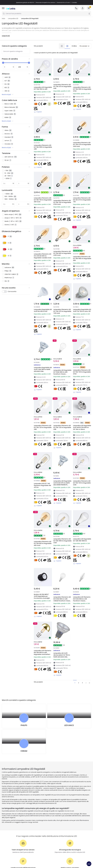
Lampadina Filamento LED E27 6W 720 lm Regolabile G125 (81, 442)
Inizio (4, 18)
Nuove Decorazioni (54, 830)
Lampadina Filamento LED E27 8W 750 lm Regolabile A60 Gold (42, 193)
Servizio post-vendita (79, 858)
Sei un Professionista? (9, 833)
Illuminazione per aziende (33, 835)
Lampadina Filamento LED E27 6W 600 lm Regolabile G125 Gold (61, 243)
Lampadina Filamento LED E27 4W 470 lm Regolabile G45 (62, 86)
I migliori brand (30, 825)
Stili (49, 835)
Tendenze (51, 825)
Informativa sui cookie (43, 858)
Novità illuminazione (31, 822)
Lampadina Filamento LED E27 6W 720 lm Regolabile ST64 (81, 343)
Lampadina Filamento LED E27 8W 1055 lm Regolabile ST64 (82, 89)
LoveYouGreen (52, 841)
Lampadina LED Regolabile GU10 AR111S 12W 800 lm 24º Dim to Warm (81, 394)
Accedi (4, 838)
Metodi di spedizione (9, 827)
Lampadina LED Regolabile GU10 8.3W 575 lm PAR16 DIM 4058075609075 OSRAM (62, 444)
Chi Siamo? (6, 822)
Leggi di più (6, 36)
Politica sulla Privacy (26, 858)
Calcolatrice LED (30, 830)
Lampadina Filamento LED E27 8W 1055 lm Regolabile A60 (81, 243)
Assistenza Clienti (8, 825)
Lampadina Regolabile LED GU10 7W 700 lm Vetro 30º (81, 293)
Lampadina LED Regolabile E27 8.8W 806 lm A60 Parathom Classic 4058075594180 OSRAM (62, 345)
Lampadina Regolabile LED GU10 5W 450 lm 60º (43, 292)
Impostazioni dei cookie (61, 858)
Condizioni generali (11, 858)
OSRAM (24, 692)
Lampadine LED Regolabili (30, 18)
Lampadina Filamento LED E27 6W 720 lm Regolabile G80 (42, 393)
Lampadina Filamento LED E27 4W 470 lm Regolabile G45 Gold (81, 138)
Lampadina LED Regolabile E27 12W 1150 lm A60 (43, 88)
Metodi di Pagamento (9, 830)
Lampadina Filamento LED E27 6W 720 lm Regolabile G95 (61, 393)
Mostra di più (8, 95)
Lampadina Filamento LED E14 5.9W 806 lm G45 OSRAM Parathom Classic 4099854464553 (62, 543)
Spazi (49, 833)
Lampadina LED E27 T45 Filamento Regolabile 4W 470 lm (43, 442)
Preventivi (28, 833)
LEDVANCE (69, 666)
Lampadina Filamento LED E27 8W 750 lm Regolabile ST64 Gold (61, 193)
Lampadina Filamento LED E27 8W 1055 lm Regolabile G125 (61, 492)
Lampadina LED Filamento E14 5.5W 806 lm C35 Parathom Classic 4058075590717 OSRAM (82, 544)
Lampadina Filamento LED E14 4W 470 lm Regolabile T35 (81, 193)
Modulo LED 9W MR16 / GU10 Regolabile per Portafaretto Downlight (43, 542)
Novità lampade (53, 822)
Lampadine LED (13, 18)
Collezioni (51, 838)
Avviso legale (47, 860)
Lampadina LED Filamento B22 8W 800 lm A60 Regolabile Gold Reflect (42, 593)
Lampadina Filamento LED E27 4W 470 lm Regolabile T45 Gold (61, 293)
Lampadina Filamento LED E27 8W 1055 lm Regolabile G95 (43, 147)
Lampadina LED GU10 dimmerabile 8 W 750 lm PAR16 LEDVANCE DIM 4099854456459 (62, 593)
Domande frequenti (8, 835)
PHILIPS (24, 666)
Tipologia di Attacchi (31, 827)
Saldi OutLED (29, 838)
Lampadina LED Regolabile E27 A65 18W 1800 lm (82, 492)
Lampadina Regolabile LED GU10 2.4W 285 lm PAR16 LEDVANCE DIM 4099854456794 (42, 344)
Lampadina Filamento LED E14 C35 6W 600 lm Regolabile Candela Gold (42, 244)
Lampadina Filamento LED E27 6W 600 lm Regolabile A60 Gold (42, 492)
